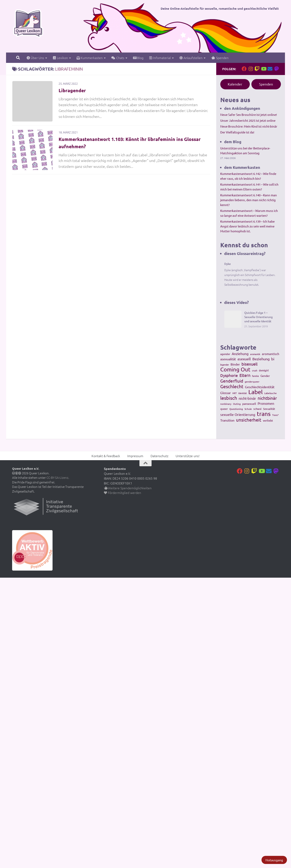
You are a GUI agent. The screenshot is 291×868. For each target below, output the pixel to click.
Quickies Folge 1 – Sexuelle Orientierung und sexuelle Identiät (258, 317)
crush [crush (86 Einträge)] (255, 370)
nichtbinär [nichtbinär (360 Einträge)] (267, 398)
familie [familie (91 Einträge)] (255, 376)
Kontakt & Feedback (106, 456)
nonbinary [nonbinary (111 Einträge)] (226, 404)
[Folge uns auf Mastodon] (276, 69)
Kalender (235, 84)
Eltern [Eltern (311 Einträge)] (245, 375)
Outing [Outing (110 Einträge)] (237, 404)
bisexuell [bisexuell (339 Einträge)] (249, 364)
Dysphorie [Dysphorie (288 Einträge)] (229, 375)
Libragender (73, 90)
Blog (138, 58)
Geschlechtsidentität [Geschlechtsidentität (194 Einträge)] (260, 387)
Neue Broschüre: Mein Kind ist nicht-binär (249, 126)
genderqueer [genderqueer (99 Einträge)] (252, 382)
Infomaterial (160, 58)
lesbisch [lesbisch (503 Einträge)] (229, 398)
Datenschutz (159, 456)
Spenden (220, 58)
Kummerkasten (90, 58)
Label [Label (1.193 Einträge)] (256, 392)
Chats (118, 58)
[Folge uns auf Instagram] (251, 69)
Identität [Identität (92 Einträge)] (242, 393)
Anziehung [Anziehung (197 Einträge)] (240, 354)
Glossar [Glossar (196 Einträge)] (226, 393)
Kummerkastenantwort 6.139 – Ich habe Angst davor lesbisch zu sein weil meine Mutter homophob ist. (247, 226)
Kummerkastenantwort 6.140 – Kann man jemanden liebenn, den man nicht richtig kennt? (249, 200)
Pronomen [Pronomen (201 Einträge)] (266, 403)
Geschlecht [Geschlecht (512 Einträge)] (232, 386)
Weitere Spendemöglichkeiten (128, 488)
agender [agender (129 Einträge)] (225, 354)
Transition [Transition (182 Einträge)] (227, 420)
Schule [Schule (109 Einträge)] (248, 409)
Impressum (135, 456)
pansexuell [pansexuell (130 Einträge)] (249, 404)
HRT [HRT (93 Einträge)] (235, 393)
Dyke (228, 264)
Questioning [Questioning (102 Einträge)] (236, 409)
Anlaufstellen (191, 58)
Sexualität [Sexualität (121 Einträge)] (269, 409)
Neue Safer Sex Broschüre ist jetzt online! (249, 115)
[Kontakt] (270, 69)
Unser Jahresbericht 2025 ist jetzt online (248, 120)
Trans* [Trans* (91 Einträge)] (275, 415)
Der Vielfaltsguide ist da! (237, 132)
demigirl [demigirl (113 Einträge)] (264, 370)
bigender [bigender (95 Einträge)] (225, 365)
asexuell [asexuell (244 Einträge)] (244, 359)
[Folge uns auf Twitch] (257, 69)
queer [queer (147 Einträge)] (224, 409)
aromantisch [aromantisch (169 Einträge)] (271, 354)
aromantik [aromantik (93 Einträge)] (255, 354)
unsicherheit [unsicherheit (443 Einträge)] (249, 420)
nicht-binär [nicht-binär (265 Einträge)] (247, 398)
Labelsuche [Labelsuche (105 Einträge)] (270, 393)
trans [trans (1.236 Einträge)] (264, 414)
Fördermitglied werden (122, 493)
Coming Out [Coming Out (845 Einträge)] (235, 369)
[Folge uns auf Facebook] (244, 69)
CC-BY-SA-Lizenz (57, 477)
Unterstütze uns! (188, 456)
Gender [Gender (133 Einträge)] (265, 376)
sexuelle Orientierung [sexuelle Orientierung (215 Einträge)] (238, 414)
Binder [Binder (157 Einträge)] (235, 364)
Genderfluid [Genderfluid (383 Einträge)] (232, 381)
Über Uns (35, 58)
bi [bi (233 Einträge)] (273, 359)
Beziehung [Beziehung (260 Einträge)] (261, 359)
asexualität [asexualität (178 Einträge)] (228, 359)
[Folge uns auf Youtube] (264, 69)
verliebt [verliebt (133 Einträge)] (268, 420)
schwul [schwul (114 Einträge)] (257, 409)
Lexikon (60, 58)
